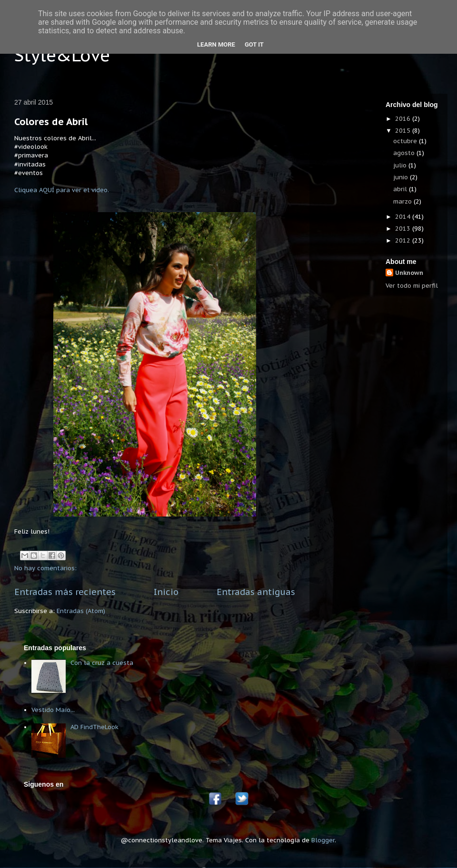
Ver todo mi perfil (412, 286)
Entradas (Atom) (81, 611)
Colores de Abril (51, 122)
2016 (404, 119)
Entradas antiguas (256, 592)
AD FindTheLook (94, 727)
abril (401, 189)
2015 (404, 131)
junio (402, 177)
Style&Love (62, 55)
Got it (254, 44)
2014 (404, 217)
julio (401, 165)
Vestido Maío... (53, 710)
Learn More (216, 44)
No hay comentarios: (45, 568)
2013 (404, 229)
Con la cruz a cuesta (102, 663)
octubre (406, 141)
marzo (403, 201)
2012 (404, 240)
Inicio (166, 592)
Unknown (409, 273)
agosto (405, 153)
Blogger (323, 840)
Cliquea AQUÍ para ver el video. (62, 190)
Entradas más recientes (65, 592)
